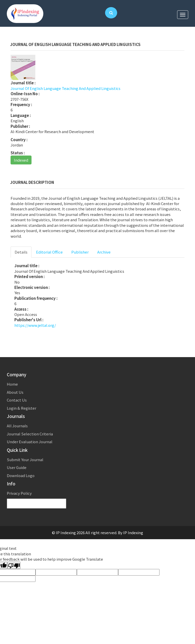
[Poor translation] (14, 565)
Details (21, 252)
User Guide (17, 467)
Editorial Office (49, 252)
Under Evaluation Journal (30, 442)
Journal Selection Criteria (30, 434)
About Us (15, 392)
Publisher (80, 252)
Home (12, 384)
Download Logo (21, 475)
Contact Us (17, 400)
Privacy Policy (19, 493)
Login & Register (22, 408)
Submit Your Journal (25, 460)
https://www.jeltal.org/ (35, 325)
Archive (104, 252)
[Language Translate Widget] (37, 504)
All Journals (17, 426)
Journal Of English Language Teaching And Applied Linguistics (66, 88)
